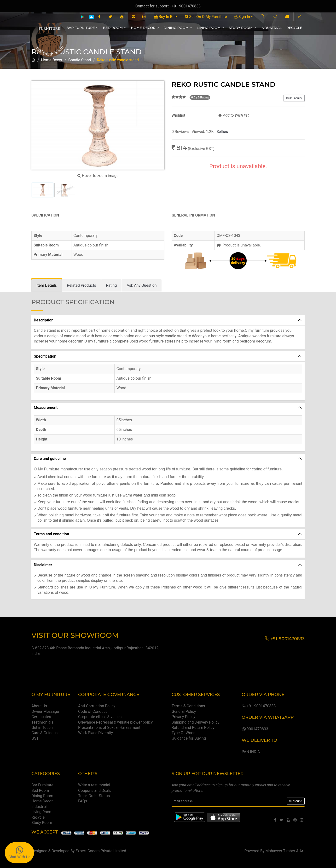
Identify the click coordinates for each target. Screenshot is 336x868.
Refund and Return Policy (193, 728)
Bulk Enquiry (294, 98)
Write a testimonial (94, 785)
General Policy (184, 711)
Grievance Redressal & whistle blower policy (115, 722)
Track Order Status (94, 796)
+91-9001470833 (259, 706)
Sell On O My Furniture (206, 17)
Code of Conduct (93, 711)
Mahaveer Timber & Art (285, 851)
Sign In (244, 17)
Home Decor (145, 28)
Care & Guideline (45, 733)
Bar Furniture (82, 28)
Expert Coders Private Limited (101, 851)
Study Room (242, 28)
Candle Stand (80, 60)
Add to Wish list (233, 115)
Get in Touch (42, 728)
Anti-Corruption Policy (97, 706)
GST (35, 738)
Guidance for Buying (189, 738)
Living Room (210, 28)
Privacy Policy (183, 717)
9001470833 (255, 729)
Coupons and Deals (95, 791)
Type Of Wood (184, 733)
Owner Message (45, 711)
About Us (39, 706)
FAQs (83, 801)
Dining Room (178, 28)
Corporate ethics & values (100, 717)
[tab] (47, 286)
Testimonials (42, 722)
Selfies (222, 132)
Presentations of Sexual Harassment (109, 728)
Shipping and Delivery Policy (195, 722)
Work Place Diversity (96, 733)
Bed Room (115, 28)
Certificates (41, 717)
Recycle (294, 28)
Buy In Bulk (166, 17)
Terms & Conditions (188, 706)
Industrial (271, 28)
